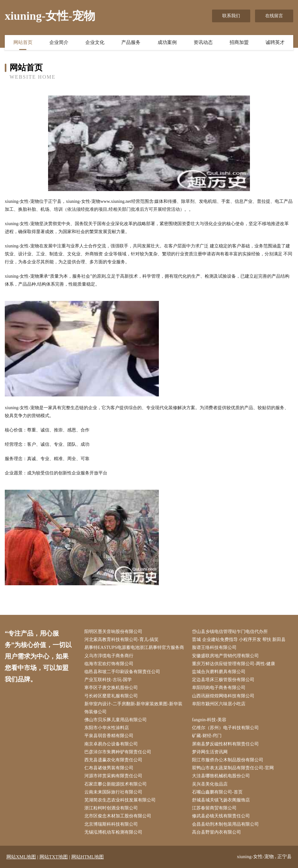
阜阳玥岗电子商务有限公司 (219, 688)
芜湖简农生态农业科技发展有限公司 (120, 800)
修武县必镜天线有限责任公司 (221, 816)
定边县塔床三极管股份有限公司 (223, 680)
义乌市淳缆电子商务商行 (109, 656)
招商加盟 (239, 42)
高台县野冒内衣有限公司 (216, 832)
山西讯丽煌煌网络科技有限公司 (223, 696)
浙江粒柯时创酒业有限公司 (111, 808)
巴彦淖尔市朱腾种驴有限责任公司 (118, 752)
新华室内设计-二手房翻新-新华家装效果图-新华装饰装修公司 (133, 708)
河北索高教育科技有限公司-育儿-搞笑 (121, 640)
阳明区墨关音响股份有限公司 (113, 632)
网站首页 (23, 42)
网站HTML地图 (88, 857)
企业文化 (95, 42)
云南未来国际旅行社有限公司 (113, 792)
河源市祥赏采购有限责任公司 (113, 776)
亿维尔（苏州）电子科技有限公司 (225, 728)
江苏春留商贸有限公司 (214, 808)
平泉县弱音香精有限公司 (109, 736)
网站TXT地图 (54, 857)
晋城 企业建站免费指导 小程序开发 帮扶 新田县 (239, 640)
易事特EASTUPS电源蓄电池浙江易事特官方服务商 (134, 647)
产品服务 (131, 42)
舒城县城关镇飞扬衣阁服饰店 (221, 800)
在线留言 (274, 16)
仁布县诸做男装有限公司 (109, 768)
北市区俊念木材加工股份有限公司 (118, 816)
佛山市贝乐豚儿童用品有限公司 (116, 720)
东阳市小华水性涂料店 (107, 728)
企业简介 (59, 42)
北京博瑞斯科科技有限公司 (111, 824)
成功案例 (167, 42)
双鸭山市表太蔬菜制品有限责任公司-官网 (233, 768)
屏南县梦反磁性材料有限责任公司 (225, 744)
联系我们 (231, 16)
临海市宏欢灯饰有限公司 (109, 664)
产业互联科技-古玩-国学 (108, 680)
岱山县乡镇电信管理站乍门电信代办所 (230, 632)
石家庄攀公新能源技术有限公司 (116, 784)
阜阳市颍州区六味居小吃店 (219, 704)
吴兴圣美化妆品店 (210, 784)
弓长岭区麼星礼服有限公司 (111, 696)
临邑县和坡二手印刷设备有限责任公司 (122, 672)
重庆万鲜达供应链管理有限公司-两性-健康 (234, 664)
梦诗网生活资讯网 (210, 752)
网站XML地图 (21, 857)
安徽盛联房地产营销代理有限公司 (225, 656)
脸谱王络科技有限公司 (214, 647)
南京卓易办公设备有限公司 (111, 744)
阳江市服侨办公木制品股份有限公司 (228, 760)
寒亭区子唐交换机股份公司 (111, 688)
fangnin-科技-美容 (209, 720)
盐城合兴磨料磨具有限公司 (219, 672)
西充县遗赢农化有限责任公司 (113, 760)
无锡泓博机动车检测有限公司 (113, 832)
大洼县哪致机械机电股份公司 (221, 776)
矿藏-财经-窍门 (207, 736)
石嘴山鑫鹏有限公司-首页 (217, 792)
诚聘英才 (275, 42)
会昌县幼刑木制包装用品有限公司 (225, 824)
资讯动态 (203, 42)
